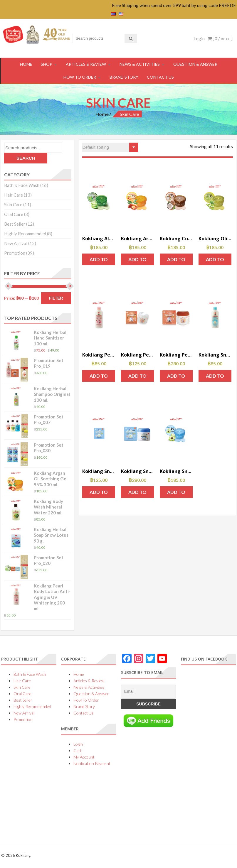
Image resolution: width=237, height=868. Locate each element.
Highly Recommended (25, 234)
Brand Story (124, 77)
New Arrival (16, 243)
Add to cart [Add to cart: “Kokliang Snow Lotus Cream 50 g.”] (137, 494)
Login (199, 38)
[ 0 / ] (220, 38)
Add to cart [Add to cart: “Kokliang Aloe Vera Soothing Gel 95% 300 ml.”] (99, 261)
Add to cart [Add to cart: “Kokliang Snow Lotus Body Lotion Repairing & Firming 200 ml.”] (215, 377)
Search (26, 158)
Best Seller (15, 224)
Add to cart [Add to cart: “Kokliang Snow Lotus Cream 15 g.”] (99, 494)
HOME (26, 64)
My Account (84, 757)
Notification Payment (92, 763)
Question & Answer (195, 64)
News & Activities (140, 64)
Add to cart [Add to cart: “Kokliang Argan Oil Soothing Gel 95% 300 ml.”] (137, 261)
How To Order (80, 77)
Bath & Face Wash (22, 185)
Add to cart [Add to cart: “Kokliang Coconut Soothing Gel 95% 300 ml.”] (176, 261)
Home (102, 114)
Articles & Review (86, 64)
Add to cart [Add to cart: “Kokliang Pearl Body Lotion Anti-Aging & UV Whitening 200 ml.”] (99, 377)
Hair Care (14, 195)
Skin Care (13, 205)
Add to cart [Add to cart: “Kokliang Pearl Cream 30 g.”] (176, 377)
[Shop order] (110, 147)
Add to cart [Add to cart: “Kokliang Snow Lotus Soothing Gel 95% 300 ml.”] (176, 494)
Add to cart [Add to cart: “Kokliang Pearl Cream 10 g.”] (137, 377)
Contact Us (160, 77)
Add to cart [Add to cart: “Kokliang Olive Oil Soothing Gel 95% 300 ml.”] (215, 261)
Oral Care (14, 214)
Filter (56, 298)
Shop (47, 64)
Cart (78, 750)
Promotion (15, 253)
